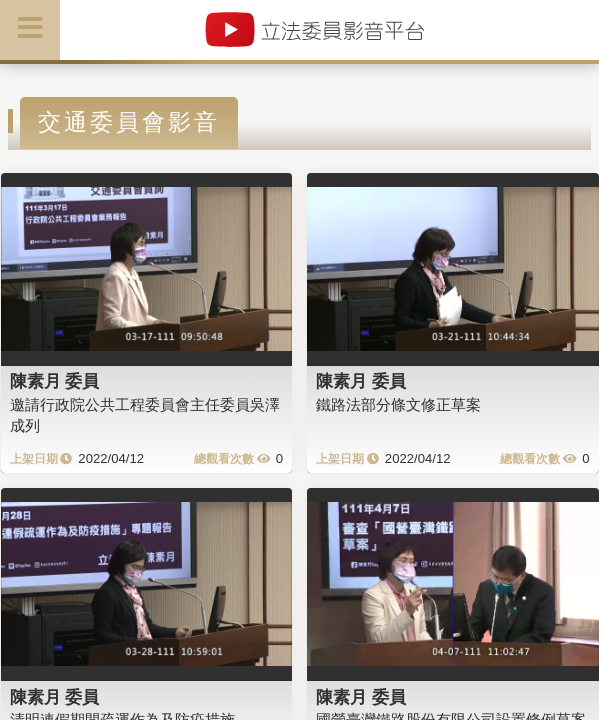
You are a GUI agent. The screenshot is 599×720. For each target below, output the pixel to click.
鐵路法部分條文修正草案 (398, 404)
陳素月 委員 (55, 381)
